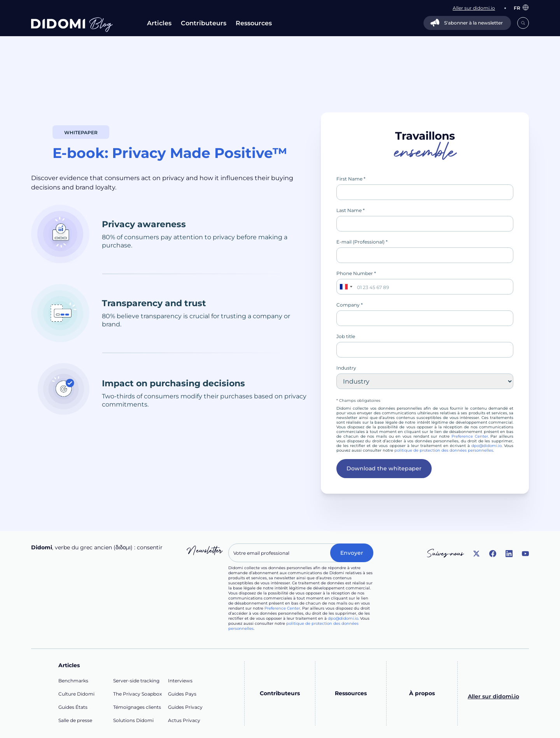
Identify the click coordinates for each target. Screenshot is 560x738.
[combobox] (346, 287)
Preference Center (470, 436)
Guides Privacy (185, 707)
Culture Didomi (76, 694)
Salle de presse (75, 720)
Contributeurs (204, 23)
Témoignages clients (137, 707)
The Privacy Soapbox (137, 694)
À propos (422, 693)
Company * (350, 305)
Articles (159, 23)
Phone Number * (356, 273)
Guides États (73, 707)
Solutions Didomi (133, 720)
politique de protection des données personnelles (444, 450)
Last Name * (351, 210)
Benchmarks (73, 681)
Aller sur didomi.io (493, 696)
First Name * (351, 179)
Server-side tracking (136, 681)
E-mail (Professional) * (362, 242)
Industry (346, 368)
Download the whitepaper (384, 468)
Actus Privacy (184, 720)
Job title (346, 336)
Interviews (180, 681)
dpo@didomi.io (486, 446)
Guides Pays (182, 694)
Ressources (254, 23)
